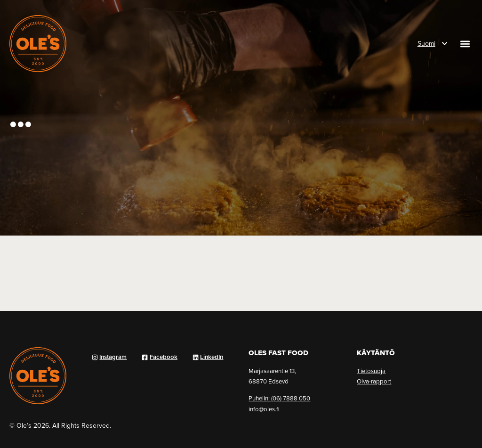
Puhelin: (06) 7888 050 (279, 398)
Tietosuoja (371, 371)
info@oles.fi (264, 409)
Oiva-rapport (374, 381)
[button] (465, 44)
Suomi (426, 43)
